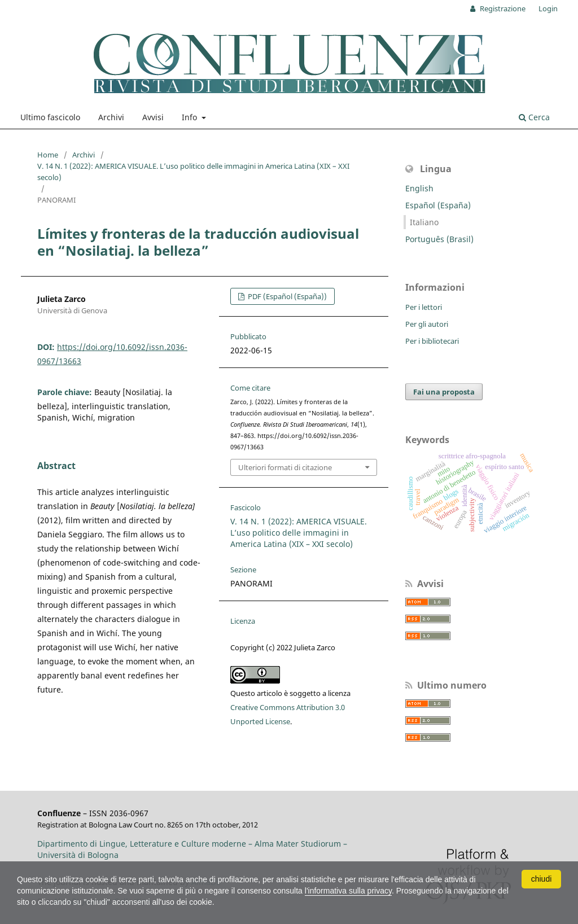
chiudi (542, 879)
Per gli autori (427, 324)
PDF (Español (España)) (286, 296)
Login (548, 8)
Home (48, 155)
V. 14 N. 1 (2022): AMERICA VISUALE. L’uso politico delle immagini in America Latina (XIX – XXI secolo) (193, 172)
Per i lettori (424, 307)
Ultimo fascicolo (50, 117)
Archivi (111, 117)
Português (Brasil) (439, 239)
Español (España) (438, 205)
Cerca (534, 117)
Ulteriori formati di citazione (285, 467)
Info (191, 117)
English (419, 188)
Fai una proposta (444, 392)
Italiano (424, 222)
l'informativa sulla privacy (348, 891)
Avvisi (153, 117)
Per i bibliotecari (432, 341)
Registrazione (502, 8)
